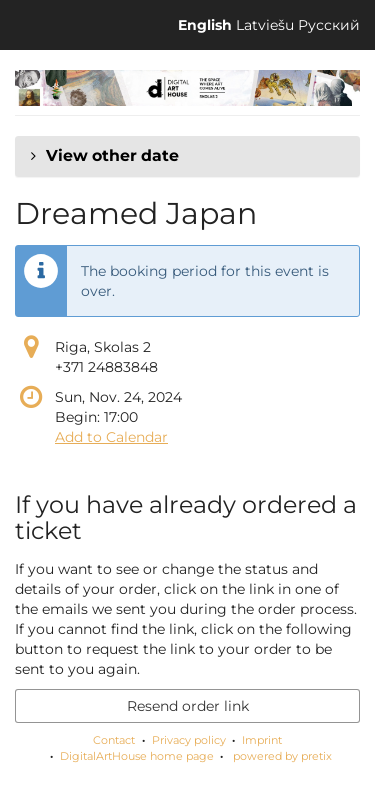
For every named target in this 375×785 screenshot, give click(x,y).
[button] (187, 156)
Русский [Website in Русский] (329, 25)
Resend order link (188, 706)
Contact (114, 740)
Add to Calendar (111, 437)
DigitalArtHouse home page (137, 756)
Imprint (262, 740)
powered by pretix (282, 756)
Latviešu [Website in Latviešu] (265, 25)
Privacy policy (189, 740)
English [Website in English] (205, 25)
